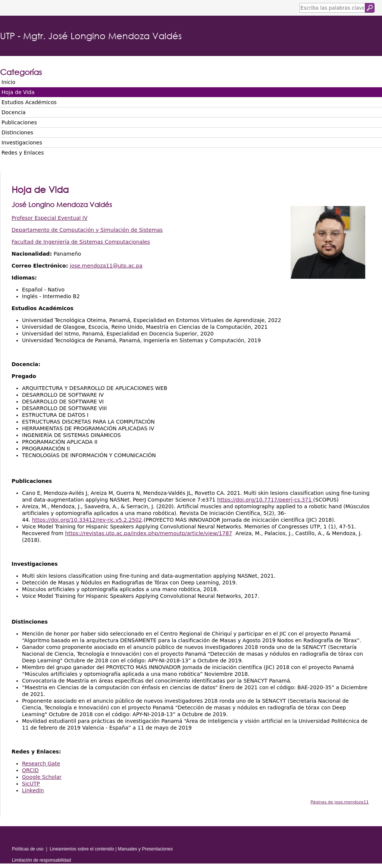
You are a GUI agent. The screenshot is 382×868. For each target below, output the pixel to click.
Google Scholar (42, 777)
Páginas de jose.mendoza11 (339, 802)
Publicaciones (19, 122)
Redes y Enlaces (23, 153)
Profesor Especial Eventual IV (50, 218)
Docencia (14, 112)
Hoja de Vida (18, 92)
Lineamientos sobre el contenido (82, 849)
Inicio (8, 82)
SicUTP (31, 784)
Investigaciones (22, 143)
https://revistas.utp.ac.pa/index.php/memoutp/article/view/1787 (148, 533)
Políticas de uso (28, 849)
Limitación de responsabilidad (41, 860)
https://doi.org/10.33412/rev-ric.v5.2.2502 (87, 520)
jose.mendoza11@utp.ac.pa (106, 266)
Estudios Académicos (29, 102)
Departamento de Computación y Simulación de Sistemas (87, 230)
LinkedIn (33, 790)
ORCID (30, 770)
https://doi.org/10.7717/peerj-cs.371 (265, 500)
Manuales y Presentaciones (145, 849)
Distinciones (17, 132)
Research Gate (41, 764)
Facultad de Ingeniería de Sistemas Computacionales (81, 242)
